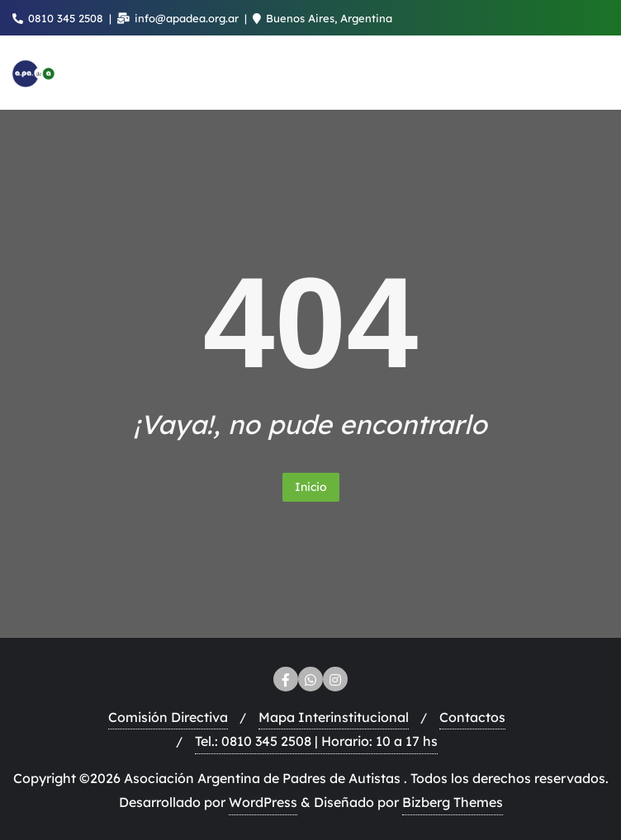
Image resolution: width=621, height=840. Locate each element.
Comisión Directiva (168, 717)
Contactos (472, 717)
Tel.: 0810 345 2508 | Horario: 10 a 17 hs (316, 741)
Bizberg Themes (453, 802)
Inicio (311, 487)
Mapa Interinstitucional (334, 717)
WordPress (263, 802)
